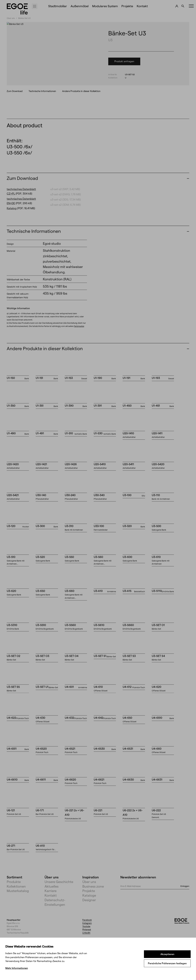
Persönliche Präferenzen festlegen (167, 963)
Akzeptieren (167, 954)
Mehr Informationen (17, 968)
